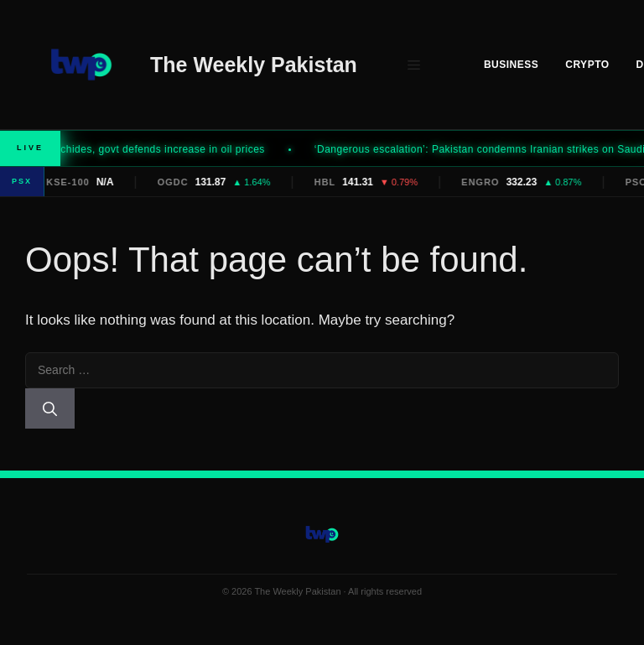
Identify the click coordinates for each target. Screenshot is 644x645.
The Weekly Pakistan (254, 65)
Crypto (587, 65)
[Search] (50, 408)
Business (511, 65)
